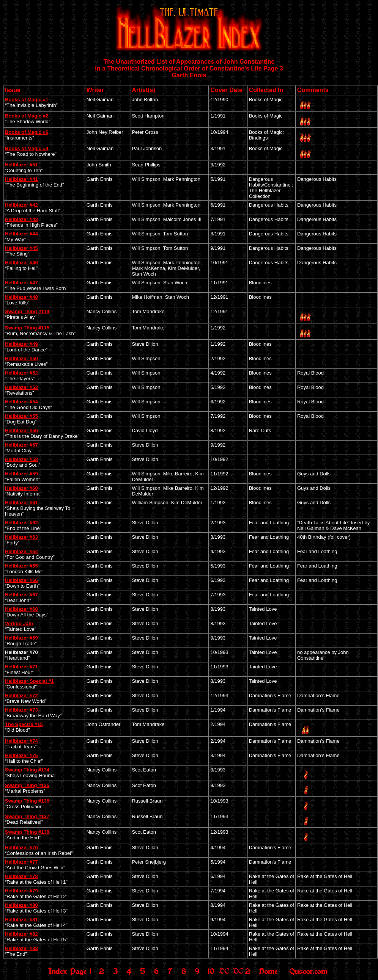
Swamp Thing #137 (27, 816)
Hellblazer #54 (21, 402)
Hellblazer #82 (21, 934)
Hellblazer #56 (21, 430)
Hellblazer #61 (21, 503)
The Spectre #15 (24, 724)
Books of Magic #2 (27, 116)
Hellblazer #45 (21, 248)
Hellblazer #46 (21, 263)
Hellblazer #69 (21, 638)
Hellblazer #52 (21, 373)
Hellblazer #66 (21, 580)
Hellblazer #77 (21, 862)
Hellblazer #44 (21, 234)
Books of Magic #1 (27, 100)
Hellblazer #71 (21, 667)
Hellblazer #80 (21, 905)
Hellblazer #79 (21, 891)
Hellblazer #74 (21, 741)
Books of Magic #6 (27, 132)
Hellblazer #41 (21, 179)
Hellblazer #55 (21, 416)
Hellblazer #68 (21, 609)
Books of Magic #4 (27, 148)
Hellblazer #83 (21, 948)
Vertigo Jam (19, 623)
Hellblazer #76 (21, 848)
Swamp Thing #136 (27, 801)
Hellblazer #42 (21, 205)
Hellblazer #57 (21, 445)
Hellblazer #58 (21, 459)
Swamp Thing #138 (27, 832)
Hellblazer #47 (21, 283)
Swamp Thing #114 (27, 311)
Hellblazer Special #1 (29, 681)
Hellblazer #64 (21, 551)
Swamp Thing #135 (27, 785)
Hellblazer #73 (21, 710)
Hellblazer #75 (21, 755)
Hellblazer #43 (21, 219)
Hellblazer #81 (21, 920)
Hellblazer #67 (21, 595)
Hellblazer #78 (21, 876)
